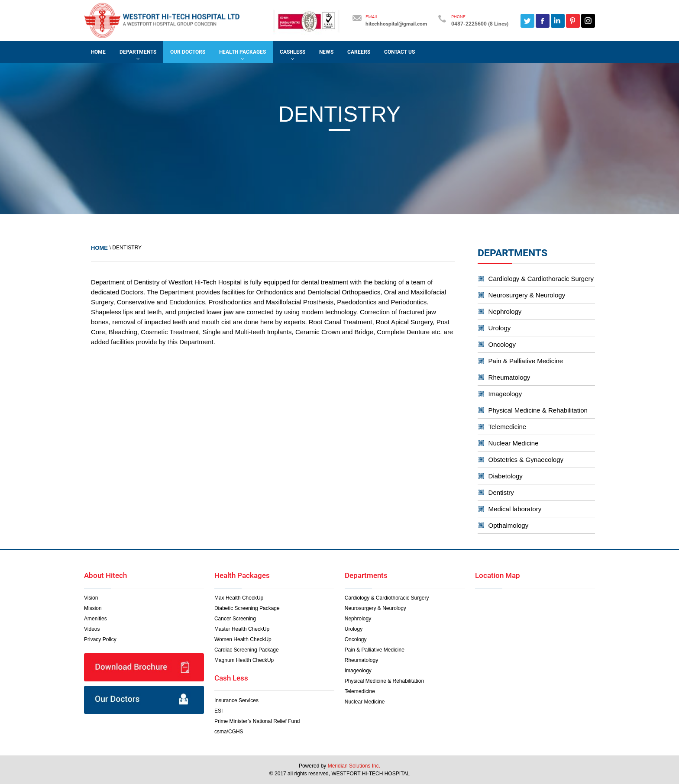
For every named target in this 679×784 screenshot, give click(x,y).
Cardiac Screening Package (247, 650)
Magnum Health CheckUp (244, 660)
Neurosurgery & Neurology (527, 295)
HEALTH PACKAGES (242, 52)
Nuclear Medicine (514, 443)
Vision (91, 598)
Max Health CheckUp (239, 598)
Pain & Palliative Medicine (526, 361)
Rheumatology (509, 377)
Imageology (505, 394)
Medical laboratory (515, 509)
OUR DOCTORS (188, 52)
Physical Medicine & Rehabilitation (538, 410)
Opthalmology (509, 525)
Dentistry (501, 492)
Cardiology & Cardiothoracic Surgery (541, 279)
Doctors (132, 292)
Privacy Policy (100, 639)
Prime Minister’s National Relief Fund (257, 721)
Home (98, 52)
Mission (93, 608)
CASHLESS (293, 52)
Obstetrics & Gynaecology (526, 460)
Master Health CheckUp (242, 629)
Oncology (502, 344)
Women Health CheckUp (243, 639)
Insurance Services (236, 700)
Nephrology (505, 311)
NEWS (326, 52)
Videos (92, 629)
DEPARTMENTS (138, 52)
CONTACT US (399, 52)
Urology (500, 328)
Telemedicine (508, 427)
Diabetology (506, 476)
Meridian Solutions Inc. (354, 766)
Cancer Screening (235, 619)
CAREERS (359, 52)
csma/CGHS (229, 732)
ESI (218, 711)
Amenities (95, 619)
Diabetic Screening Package (247, 608)
